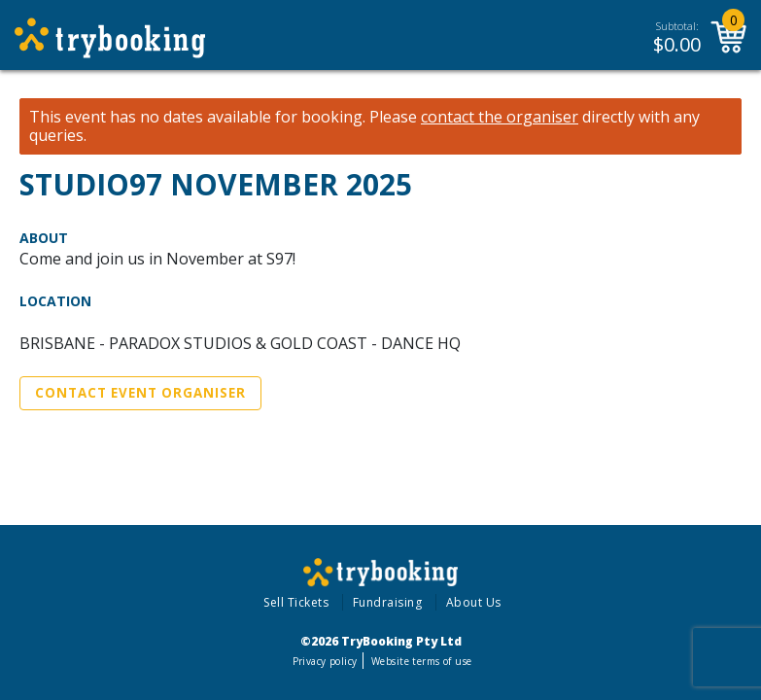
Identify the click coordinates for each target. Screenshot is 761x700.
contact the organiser (500, 117)
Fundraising (388, 602)
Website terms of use (421, 661)
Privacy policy (325, 661)
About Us (474, 602)
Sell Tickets (296, 602)
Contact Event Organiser (140, 393)
